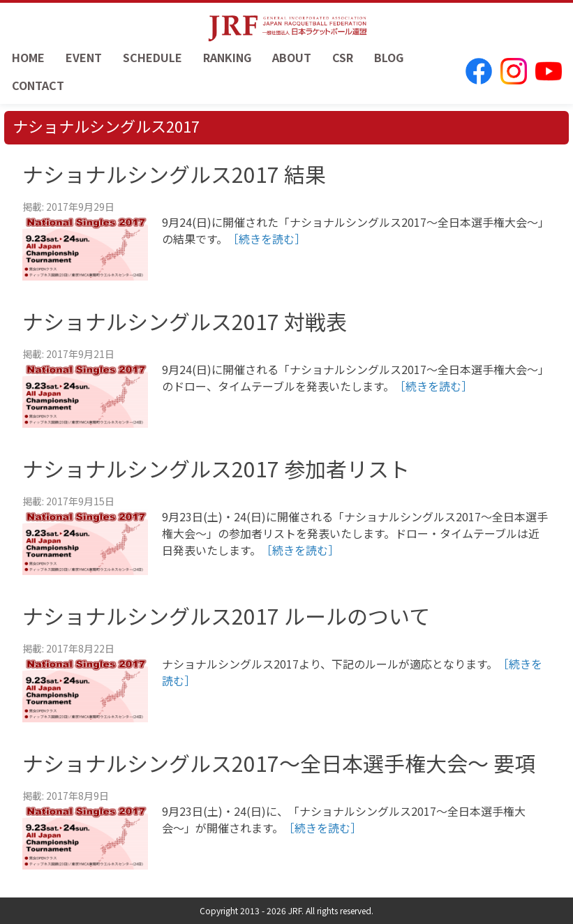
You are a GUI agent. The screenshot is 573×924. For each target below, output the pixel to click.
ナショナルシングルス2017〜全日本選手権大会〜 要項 (279, 763)
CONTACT (38, 85)
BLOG (389, 57)
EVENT (84, 57)
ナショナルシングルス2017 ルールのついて (226, 616)
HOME (28, 57)
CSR (343, 57)
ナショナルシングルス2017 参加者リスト (216, 468)
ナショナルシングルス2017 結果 (174, 174)
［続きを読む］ (267, 239)
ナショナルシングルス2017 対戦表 (185, 321)
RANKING (227, 57)
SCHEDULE (152, 57)
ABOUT (292, 57)
